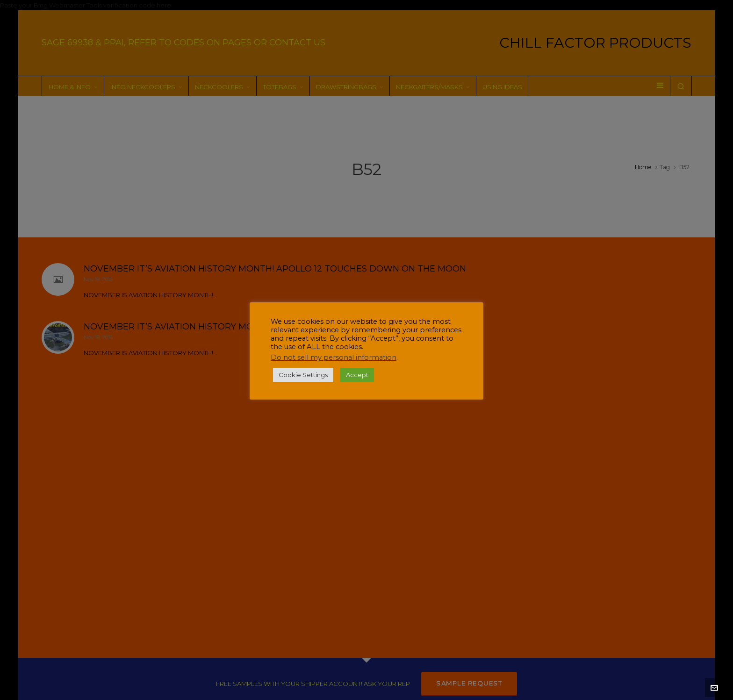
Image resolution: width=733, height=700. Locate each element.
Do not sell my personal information (334, 357)
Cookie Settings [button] (303, 375)
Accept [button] (357, 375)
